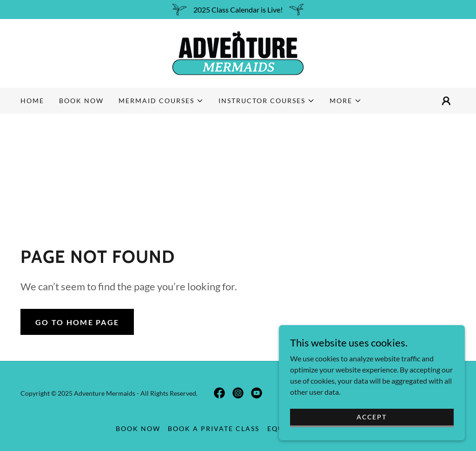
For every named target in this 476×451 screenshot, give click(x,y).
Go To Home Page (77, 322)
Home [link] (32, 101)
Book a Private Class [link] (214, 428)
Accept (372, 417)
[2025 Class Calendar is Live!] (238, 10)
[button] (161, 101)
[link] (238, 52)
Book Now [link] (81, 101)
